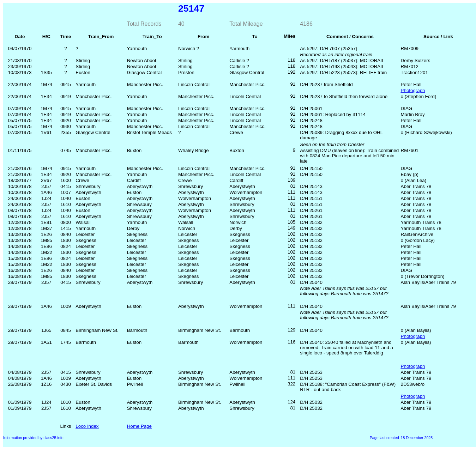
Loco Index (87, 426)
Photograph (413, 90)
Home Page (139, 426)
